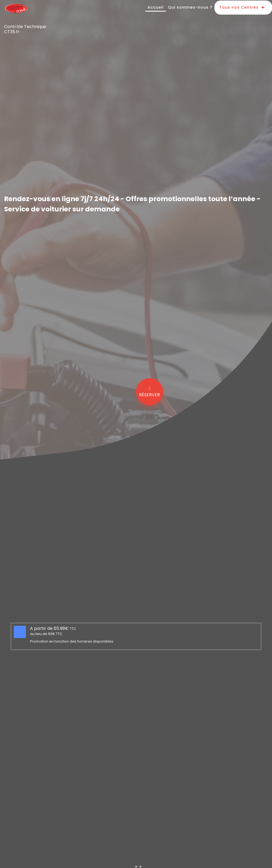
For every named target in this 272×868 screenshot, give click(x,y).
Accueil (156, 7)
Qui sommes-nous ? (190, 7)
